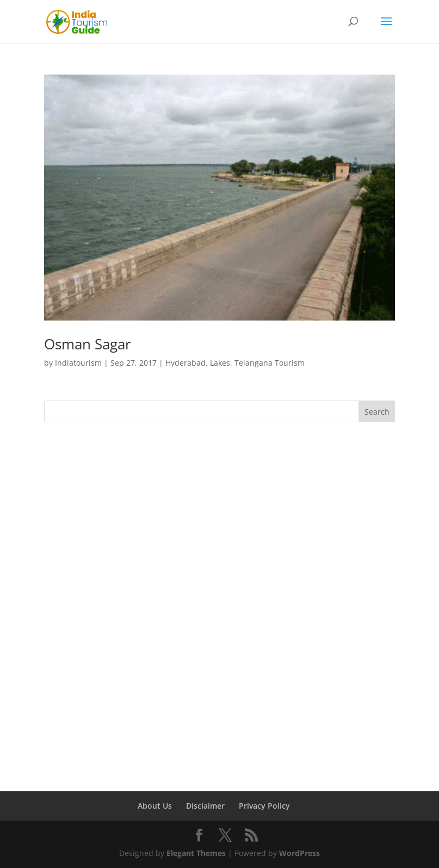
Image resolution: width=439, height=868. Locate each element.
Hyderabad (186, 363)
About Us (155, 806)
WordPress (299, 853)
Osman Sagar (88, 344)
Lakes (220, 363)
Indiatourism (78, 363)
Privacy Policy (264, 806)
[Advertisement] (220, 515)
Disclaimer (205, 806)
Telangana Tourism (270, 363)
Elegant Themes (196, 853)
